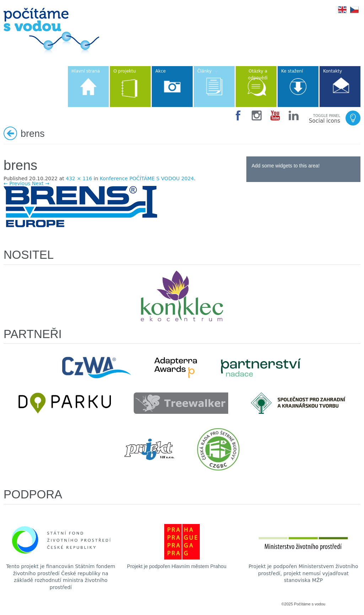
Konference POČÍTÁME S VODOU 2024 (147, 178)
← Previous (17, 183)
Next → (41, 183)
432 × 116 (79, 178)
